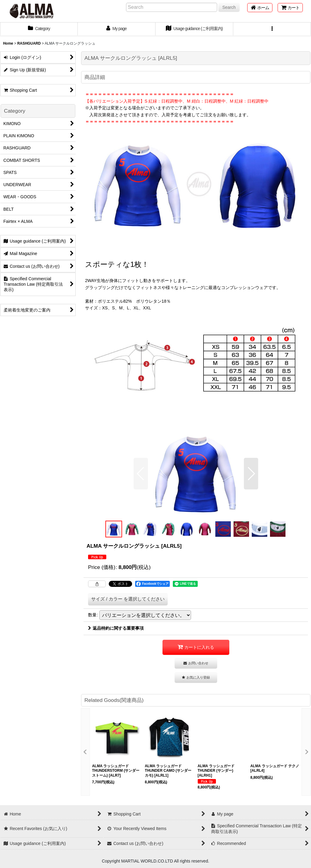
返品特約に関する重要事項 (116, 628)
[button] (272, 29)
